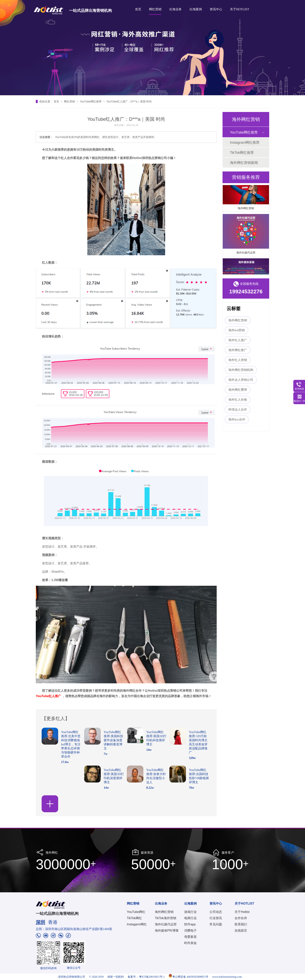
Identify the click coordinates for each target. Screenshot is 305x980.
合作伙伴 (241, 918)
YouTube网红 (136, 912)
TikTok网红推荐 (242, 153)
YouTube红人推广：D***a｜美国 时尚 (129, 101)
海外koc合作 (237, 419)
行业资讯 (216, 918)
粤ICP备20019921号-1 (152, 977)
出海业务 (175, 9)
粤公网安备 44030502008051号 (188, 977)
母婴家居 (190, 937)
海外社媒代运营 (246, 254)
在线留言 (241, 931)
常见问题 (216, 924)
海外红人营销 (238, 360)
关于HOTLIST (240, 9)
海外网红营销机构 (241, 370)
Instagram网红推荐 (245, 142)
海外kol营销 (237, 330)
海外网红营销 (246, 209)
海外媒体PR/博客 (167, 931)
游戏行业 (190, 912)
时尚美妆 (190, 943)
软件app (190, 924)
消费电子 (190, 931)
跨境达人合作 (238, 410)
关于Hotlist (242, 912)
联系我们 (241, 924)
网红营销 (155, 9)
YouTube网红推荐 (91, 101)
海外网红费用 (238, 390)
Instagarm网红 (137, 924)
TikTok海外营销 (166, 918)
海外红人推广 (238, 340)
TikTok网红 (134, 918)
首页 (138, 9)
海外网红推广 (238, 350)
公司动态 (216, 912)
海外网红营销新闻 (244, 163)
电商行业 (190, 918)
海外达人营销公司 (241, 380)
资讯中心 (216, 9)
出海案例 (196, 9)
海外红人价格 (238, 400)
